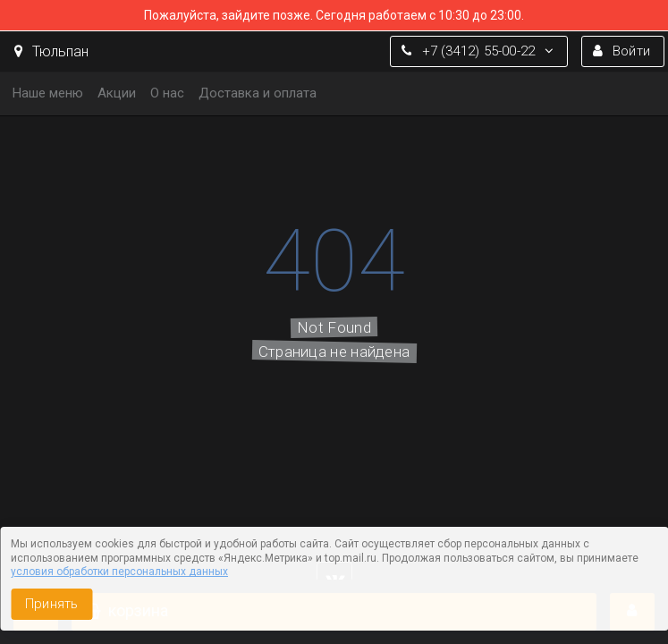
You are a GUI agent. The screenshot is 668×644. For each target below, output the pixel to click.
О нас (167, 93)
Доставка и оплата (258, 93)
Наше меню (48, 93)
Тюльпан (51, 51)
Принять (51, 604)
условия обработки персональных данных (119, 572)
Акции (117, 93)
